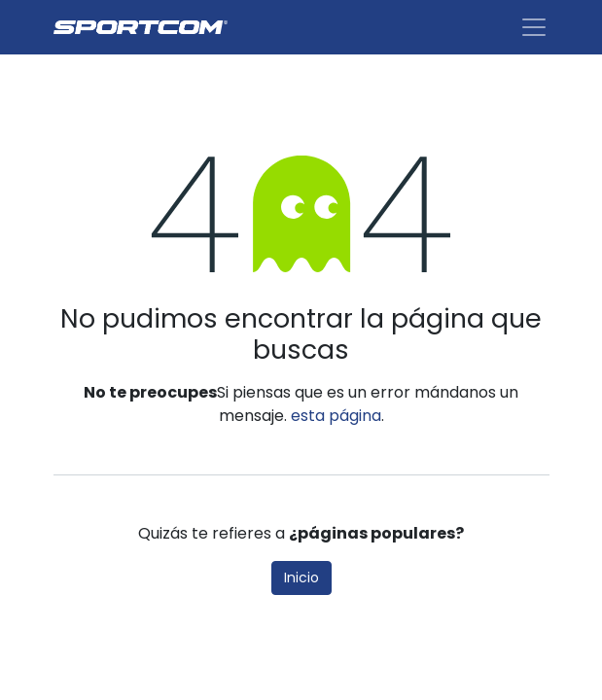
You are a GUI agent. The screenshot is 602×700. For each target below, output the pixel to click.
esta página (336, 416)
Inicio (301, 577)
